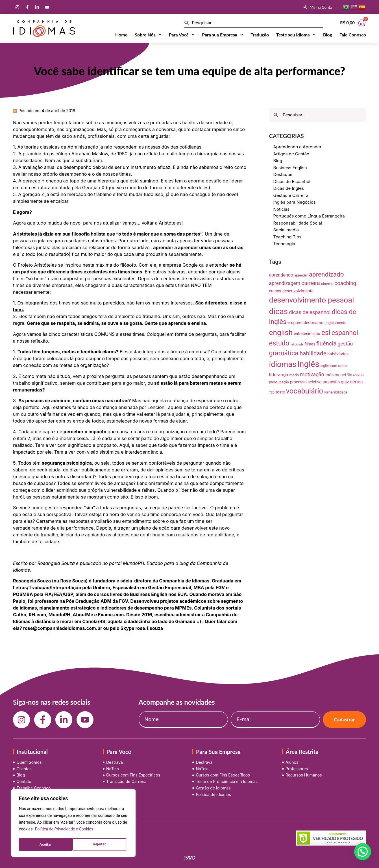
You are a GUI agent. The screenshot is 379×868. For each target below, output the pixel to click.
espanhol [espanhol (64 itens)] (345, 333)
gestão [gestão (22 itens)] (345, 344)
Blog (328, 35)
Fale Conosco (353, 35)
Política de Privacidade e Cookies (64, 830)
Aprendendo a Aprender (298, 147)
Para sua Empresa (223, 35)
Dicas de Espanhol (292, 181)
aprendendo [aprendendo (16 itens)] (281, 275)
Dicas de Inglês (289, 188)
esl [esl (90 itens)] (326, 333)
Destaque (283, 174)
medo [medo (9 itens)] (294, 375)
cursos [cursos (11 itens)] (275, 291)
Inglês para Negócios (295, 202)
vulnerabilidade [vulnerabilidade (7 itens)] (336, 392)
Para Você (182, 35)
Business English (290, 168)
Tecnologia (284, 244)
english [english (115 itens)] (281, 332)
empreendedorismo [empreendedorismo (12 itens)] (305, 323)
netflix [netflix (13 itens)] (346, 375)
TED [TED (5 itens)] (272, 392)
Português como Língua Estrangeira (309, 216)
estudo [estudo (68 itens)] (279, 343)
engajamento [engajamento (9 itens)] (336, 323)
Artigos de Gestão (291, 154)
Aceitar (102, 845)
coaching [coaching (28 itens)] (345, 283)
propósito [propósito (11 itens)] (331, 382)
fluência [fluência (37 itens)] (326, 343)
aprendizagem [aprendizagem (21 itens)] (285, 283)
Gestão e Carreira (291, 195)
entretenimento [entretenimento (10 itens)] (307, 334)
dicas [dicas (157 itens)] (279, 311)
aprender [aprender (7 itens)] (301, 275)
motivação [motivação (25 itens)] (312, 374)
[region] (73, 824)
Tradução (260, 35)
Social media (286, 230)
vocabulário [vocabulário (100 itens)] (305, 391)
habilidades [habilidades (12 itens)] (338, 354)
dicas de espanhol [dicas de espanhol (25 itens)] (310, 312)
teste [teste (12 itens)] (280, 392)
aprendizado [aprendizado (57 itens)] (326, 274)
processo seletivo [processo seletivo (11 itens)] (306, 382)
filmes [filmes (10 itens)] (310, 344)
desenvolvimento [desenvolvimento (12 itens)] (298, 291)
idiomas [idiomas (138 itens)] (283, 364)
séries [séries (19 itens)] (356, 382)
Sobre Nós (148, 35)
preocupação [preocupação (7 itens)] (279, 382)
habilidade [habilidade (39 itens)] (313, 353)
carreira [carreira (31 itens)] (311, 283)
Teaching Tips (287, 237)
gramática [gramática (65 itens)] (284, 353)
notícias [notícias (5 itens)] (358, 375)
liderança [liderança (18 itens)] (279, 375)
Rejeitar (46, 845)
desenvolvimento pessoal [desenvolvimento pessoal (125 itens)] (312, 300)
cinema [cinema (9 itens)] (327, 284)
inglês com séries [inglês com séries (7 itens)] (334, 366)
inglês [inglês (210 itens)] (308, 364)
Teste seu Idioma (296, 35)
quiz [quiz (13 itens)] (345, 382)
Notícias (281, 209)
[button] (363, 852)
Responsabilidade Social (298, 223)
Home (121, 35)
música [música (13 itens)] (332, 375)
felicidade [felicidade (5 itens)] (297, 344)
